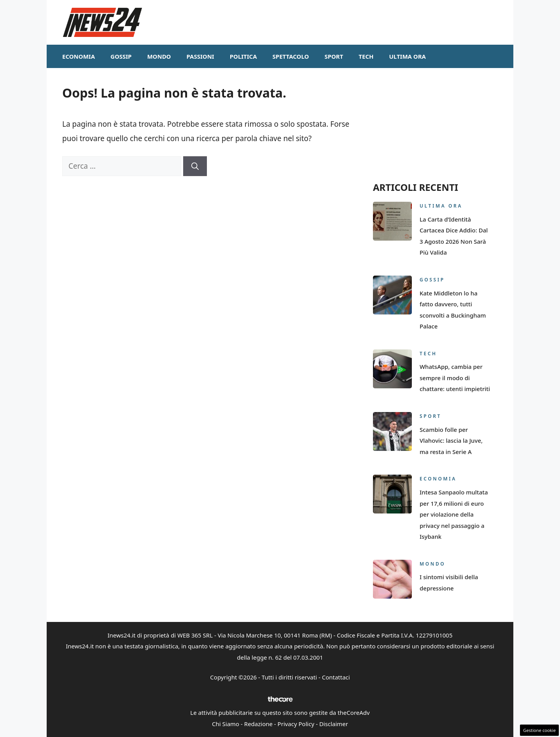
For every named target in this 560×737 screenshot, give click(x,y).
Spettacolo (291, 56)
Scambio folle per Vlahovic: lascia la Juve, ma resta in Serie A (451, 441)
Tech (366, 56)
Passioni (200, 56)
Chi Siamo (226, 724)
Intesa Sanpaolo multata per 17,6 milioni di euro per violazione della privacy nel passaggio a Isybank (454, 514)
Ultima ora (408, 56)
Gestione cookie (539, 730)
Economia (79, 56)
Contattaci (336, 677)
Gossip (121, 56)
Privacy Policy (296, 724)
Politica (243, 56)
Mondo (159, 56)
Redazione (258, 724)
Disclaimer (334, 724)
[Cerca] (195, 166)
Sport (334, 56)
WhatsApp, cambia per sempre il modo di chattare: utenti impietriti (455, 378)
